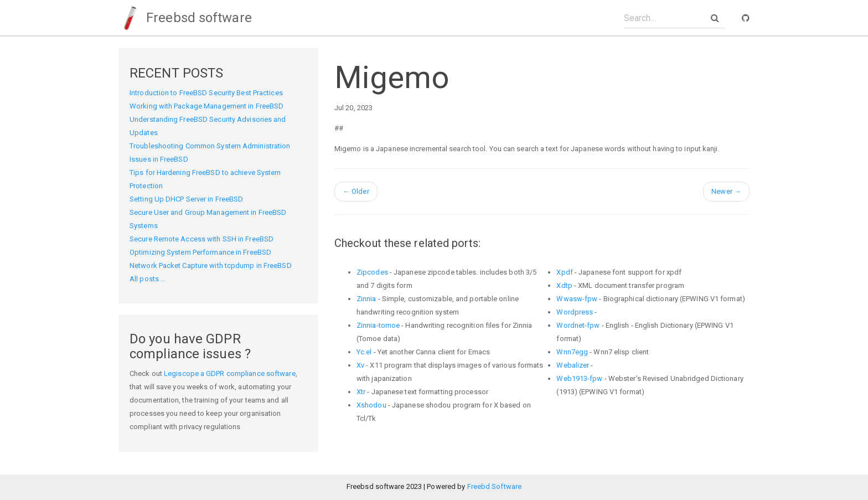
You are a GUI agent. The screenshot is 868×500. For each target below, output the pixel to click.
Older (356, 191)
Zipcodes (372, 272)
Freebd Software (495, 486)
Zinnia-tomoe (378, 325)
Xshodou (371, 405)
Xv (360, 365)
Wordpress (575, 312)
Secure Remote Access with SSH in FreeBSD (201, 239)
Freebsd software (185, 18)
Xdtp (564, 285)
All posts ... (148, 279)
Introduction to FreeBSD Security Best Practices (206, 93)
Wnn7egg (572, 352)
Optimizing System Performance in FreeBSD (200, 252)
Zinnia (366, 299)
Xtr (361, 392)
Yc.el (364, 352)
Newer (726, 191)
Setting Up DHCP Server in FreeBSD (186, 199)
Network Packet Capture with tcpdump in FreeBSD (211, 266)
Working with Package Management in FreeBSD (206, 106)
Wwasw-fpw (577, 299)
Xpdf (564, 272)
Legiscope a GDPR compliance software (230, 373)
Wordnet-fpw (578, 325)
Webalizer (573, 365)
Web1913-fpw (579, 378)
